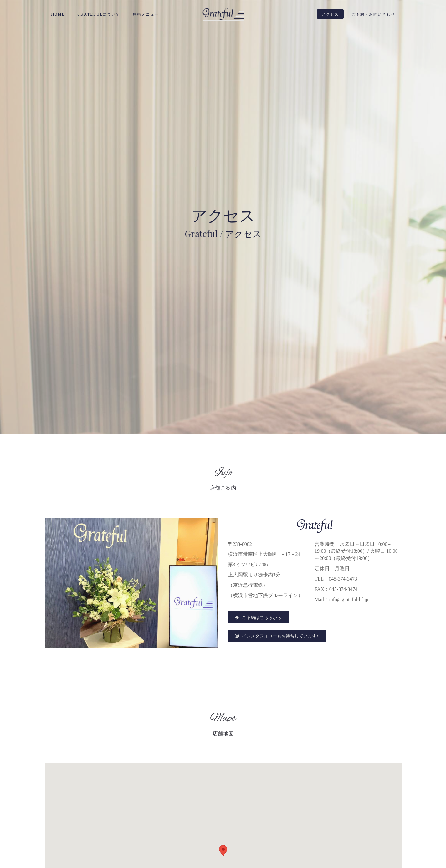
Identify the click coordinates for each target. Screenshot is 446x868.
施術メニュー (146, 14)
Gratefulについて (99, 14)
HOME (58, 14)
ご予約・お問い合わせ (373, 14)
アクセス (330, 14)
